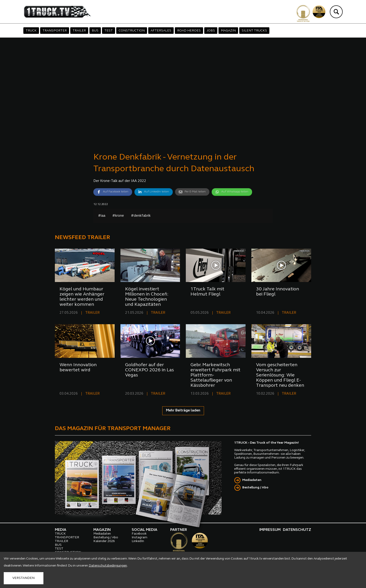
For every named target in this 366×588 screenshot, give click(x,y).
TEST (109, 31)
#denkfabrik (141, 216)
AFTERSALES (161, 31)
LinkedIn (138, 541)
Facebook (139, 534)
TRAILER (79, 31)
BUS (95, 31)
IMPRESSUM (270, 530)
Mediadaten (252, 480)
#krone (118, 216)
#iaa (102, 216)
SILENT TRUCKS (254, 31)
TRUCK (31, 31)
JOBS (211, 31)
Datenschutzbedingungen (108, 566)
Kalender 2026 (104, 541)
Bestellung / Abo (255, 488)
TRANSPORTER (55, 31)
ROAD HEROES (189, 31)
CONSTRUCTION (132, 31)
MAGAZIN (228, 31)
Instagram (139, 538)
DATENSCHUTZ (297, 530)
